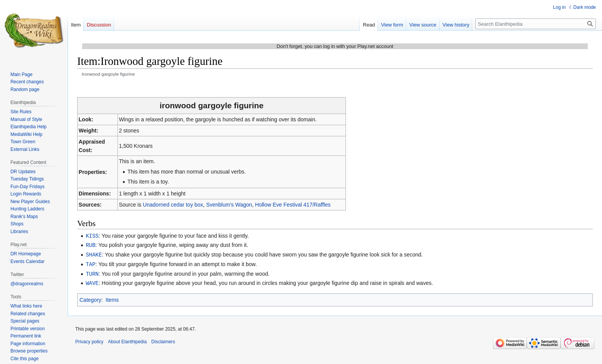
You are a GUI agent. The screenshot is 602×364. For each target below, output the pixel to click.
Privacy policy (89, 339)
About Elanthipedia (127, 339)
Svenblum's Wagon (229, 205)
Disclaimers (163, 339)
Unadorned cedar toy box (173, 205)
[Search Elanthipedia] (536, 24)
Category (90, 298)
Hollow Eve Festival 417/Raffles (293, 205)
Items (112, 298)
